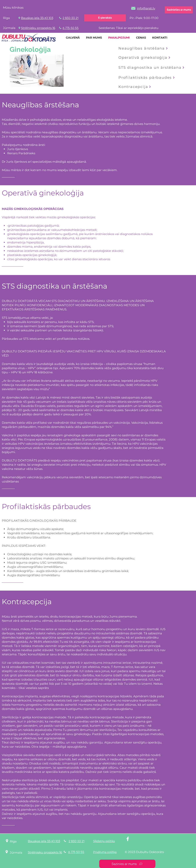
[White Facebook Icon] (128, 839)
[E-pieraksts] (105, 18)
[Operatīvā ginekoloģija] (150, 58)
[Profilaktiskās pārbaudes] (149, 78)
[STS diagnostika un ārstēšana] (152, 68)
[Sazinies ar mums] (127, 864)
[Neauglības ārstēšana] (144, 48)
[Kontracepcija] (138, 87)
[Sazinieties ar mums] (179, 10)
